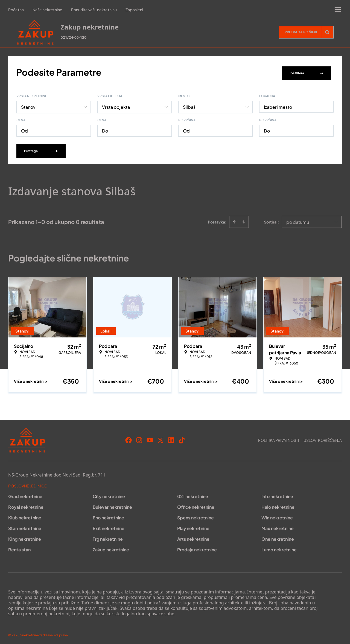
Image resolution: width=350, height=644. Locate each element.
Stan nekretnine (25, 526)
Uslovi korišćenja (323, 438)
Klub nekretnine (25, 516)
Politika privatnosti (279, 438)
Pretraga (41, 149)
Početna (16, 10)
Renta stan (19, 548)
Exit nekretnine (109, 526)
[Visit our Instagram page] (139, 438)
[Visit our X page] (161, 438)
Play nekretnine (193, 526)
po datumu (298, 220)
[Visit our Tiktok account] (182, 438)
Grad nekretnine (25, 494)
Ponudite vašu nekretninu (94, 10)
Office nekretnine (196, 505)
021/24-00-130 (73, 37)
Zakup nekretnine (111, 548)
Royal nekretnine (26, 505)
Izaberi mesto (278, 105)
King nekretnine (25, 537)
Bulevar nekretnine (112, 505)
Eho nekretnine (108, 516)
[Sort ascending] (234, 220)
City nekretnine (109, 494)
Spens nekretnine (196, 516)
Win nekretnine (277, 516)
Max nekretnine (278, 526)
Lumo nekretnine (279, 548)
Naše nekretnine (47, 10)
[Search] (327, 32)
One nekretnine (278, 537)
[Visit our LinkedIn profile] (171, 438)
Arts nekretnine (193, 537)
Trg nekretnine (108, 537)
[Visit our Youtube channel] (150, 438)
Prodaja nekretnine (197, 548)
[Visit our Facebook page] (129, 438)
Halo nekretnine (278, 505)
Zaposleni (134, 10)
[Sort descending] (244, 220)
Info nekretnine (277, 494)
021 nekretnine (193, 494)
